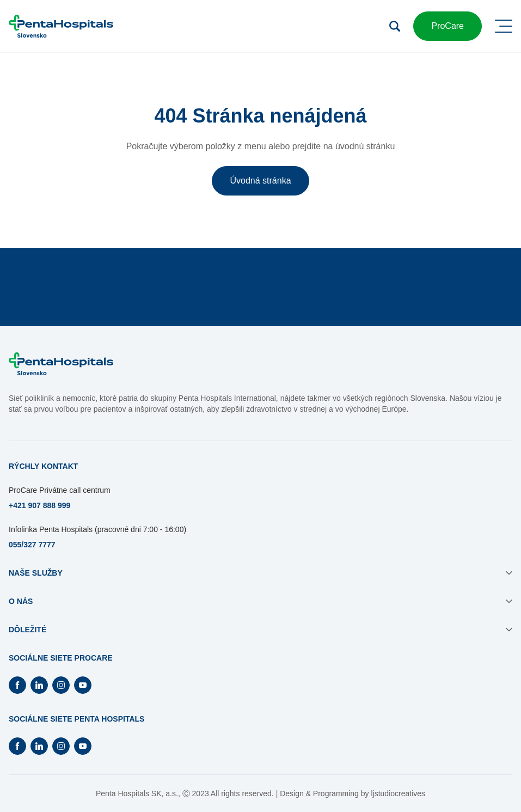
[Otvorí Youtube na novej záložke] (83, 685)
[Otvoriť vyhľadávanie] (395, 26)
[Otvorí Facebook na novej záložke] (17, 685)
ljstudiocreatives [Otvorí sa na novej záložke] (398, 793)
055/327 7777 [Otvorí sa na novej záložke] (32, 545)
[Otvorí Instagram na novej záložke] (61, 685)
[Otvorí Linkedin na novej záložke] (39, 685)
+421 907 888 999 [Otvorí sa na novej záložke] (39, 505)
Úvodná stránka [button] (260, 181)
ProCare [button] (448, 26)
